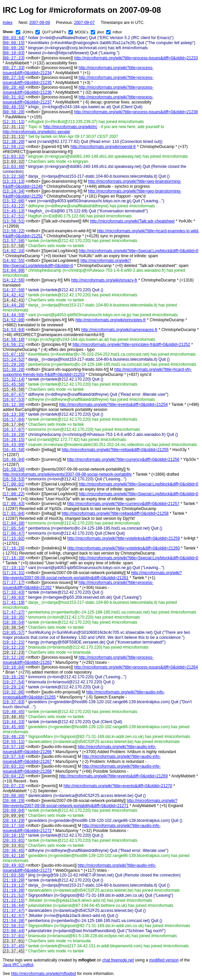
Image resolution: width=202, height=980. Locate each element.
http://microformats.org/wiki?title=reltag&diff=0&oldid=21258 (115, 513)
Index (8, 23)
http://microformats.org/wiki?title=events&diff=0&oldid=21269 (113, 776)
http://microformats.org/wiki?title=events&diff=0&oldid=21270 (118, 786)
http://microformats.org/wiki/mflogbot (44, 974)
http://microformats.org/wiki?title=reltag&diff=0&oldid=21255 (115, 450)
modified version (164, 960)
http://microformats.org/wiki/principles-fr (111, 320)
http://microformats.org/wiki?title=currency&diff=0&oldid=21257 (123, 504)
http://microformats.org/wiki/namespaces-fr (119, 330)
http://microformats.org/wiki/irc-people (36, 132)
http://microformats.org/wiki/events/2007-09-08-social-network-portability (67, 474)
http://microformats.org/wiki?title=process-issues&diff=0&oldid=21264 (136, 667)
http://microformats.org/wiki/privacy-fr (104, 280)
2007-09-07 (84, 23)
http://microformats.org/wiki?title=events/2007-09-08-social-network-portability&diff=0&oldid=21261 (92, 575)
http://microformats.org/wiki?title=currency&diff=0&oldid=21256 (123, 459)
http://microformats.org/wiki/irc (70, 127)
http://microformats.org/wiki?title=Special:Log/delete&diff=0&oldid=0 (67, 263)
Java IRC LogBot (18, 965)
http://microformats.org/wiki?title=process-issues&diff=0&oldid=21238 (136, 112)
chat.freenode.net (118, 960)
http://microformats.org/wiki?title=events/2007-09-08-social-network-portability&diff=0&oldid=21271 (90, 803)
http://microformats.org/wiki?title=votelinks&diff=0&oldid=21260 (124, 548)
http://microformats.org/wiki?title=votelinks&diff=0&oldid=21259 (124, 538)
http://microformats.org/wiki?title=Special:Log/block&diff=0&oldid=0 (139, 251)
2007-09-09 (40, 23)
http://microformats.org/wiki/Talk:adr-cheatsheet (132, 221)
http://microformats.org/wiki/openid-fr (103, 147)
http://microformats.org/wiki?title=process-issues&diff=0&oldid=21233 (136, 58)
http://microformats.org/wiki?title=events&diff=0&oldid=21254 (113, 405)
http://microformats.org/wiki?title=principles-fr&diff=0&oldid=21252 (131, 345)
